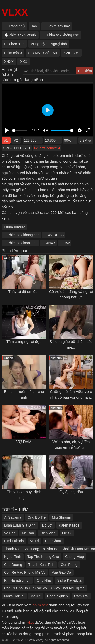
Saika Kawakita (69, 580)
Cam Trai (81, 596)
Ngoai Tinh (13, 557)
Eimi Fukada (14, 541)
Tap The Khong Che (43, 557)
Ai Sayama (13, 517)
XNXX (51, 243)
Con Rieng (69, 565)
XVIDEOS (56, 235)
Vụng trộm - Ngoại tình (49, 44)
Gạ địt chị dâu (71, 492)
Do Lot (47, 525)
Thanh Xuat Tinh (41, 565)
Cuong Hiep (74, 557)
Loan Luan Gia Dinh (20, 525)
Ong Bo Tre (37, 517)
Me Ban (28, 533)
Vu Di (34, 541)
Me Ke (35, 596)
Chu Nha (44, 580)
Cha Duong (13, 565)
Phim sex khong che (24, 235)
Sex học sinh (14, 44)
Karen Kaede (69, 525)
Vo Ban (10, 533)
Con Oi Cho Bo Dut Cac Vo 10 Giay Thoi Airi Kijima (44, 588)
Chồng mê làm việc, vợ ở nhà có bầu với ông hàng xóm (71, 397)
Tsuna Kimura (14, 227)
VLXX (15, 12)
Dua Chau (53, 541)
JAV (67, 243)
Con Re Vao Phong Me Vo (25, 572)
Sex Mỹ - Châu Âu (43, 53)
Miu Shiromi (61, 517)
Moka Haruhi (14, 596)
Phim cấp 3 (13, 53)
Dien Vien (48, 533)
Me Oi (67, 533)
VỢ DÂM (24, 442)
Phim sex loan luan (23, 243)
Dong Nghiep (58, 596)
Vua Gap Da (61, 572)
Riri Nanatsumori (17, 580)
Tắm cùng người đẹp (24, 341)
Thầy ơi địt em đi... (24, 291)
